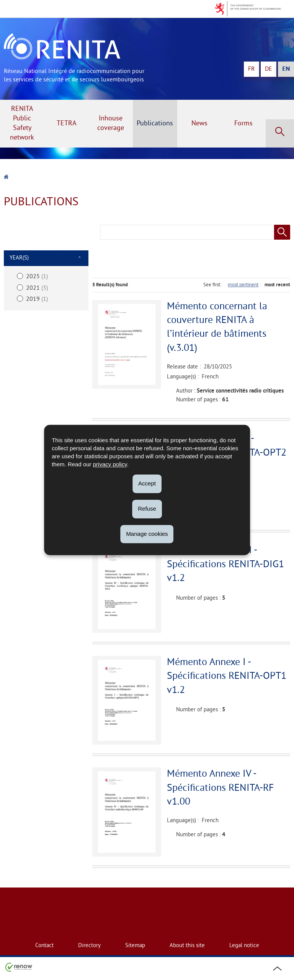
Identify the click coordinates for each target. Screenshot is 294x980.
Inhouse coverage (111, 123)
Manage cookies (147, 534)
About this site (187, 946)
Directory (89, 946)
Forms (243, 124)
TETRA (67, 124)
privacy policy (110, 464)
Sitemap (135, 946)
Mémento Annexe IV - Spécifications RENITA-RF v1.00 (220, 788)
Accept (147, 483)
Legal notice (244, 946)
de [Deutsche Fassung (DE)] (269, 69)
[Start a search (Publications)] (282, 232)
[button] (280, 133)
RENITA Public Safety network (22, 124)
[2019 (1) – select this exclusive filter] (46, 299)
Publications (155, 124)
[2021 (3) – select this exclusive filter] (46, 288)
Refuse (147, 509)
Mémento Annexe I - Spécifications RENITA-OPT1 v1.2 (227, 677)
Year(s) (19, 258)
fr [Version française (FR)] (252, 69)
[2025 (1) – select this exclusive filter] (46, 277)
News (199, 124)
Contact (44, 946)
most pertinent (243, 285)
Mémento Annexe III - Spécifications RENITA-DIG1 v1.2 (225, 565)
